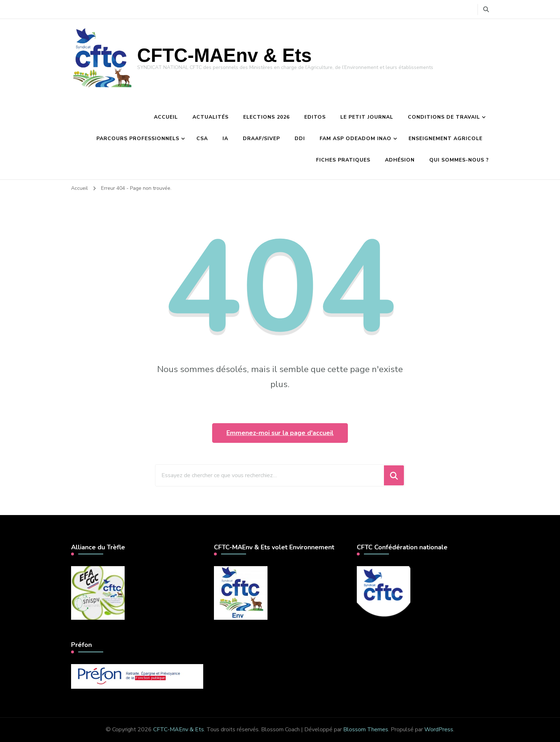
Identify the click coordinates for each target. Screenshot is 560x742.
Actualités (211, 117)
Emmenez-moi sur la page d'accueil (280, 433)
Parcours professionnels (138, 138)
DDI (300, 138)
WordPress (439, 729)
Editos (315, 117)
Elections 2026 (266, 117)
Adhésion (400, 160)
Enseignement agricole (446, 138)
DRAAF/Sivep (261, 138)
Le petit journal (367, 117)
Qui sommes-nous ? (459, 160)
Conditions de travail (444, 117)
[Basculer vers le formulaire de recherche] (486, 9)
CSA (202, 138)
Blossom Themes (366, 729)
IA (225, 138)
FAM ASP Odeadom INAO (356, 138)
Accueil (166, 117)
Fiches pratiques (343, 160)
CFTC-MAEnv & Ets (224, 55)
